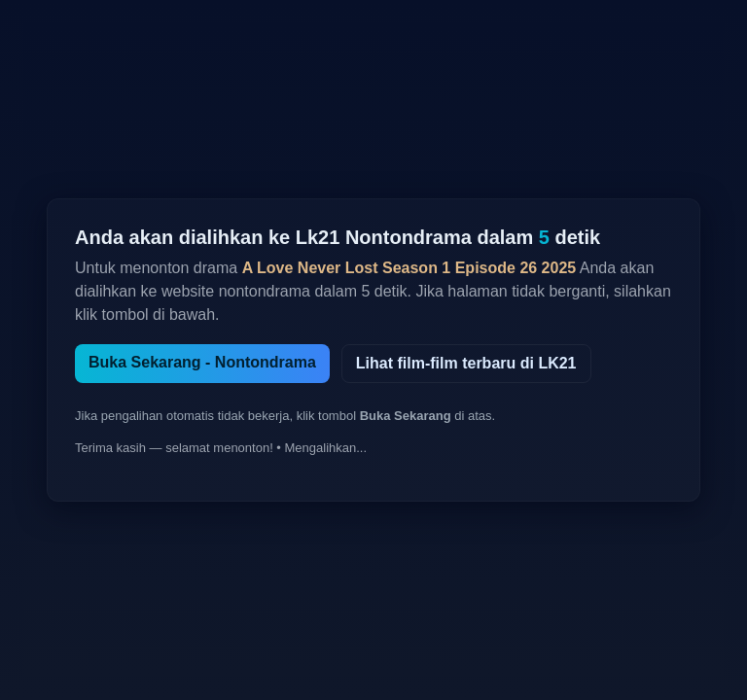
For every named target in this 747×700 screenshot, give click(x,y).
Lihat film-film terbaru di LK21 (466, 363)
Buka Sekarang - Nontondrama (202, 362)
